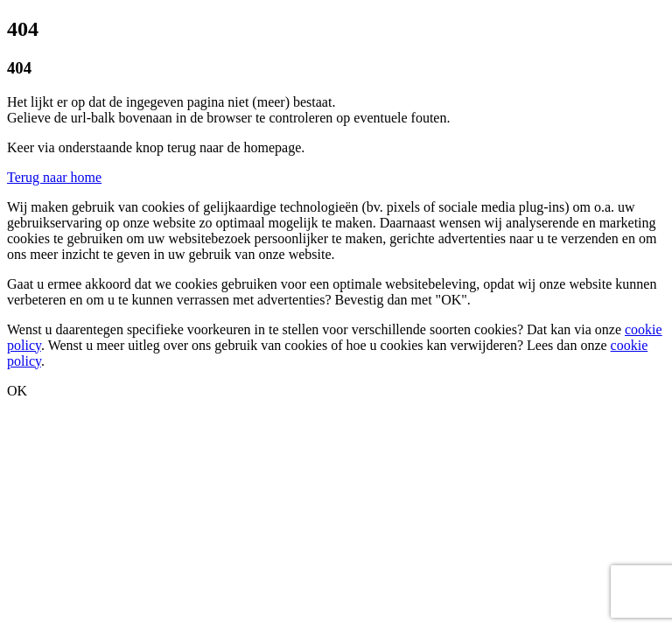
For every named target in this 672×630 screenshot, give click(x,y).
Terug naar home (54, 177)
